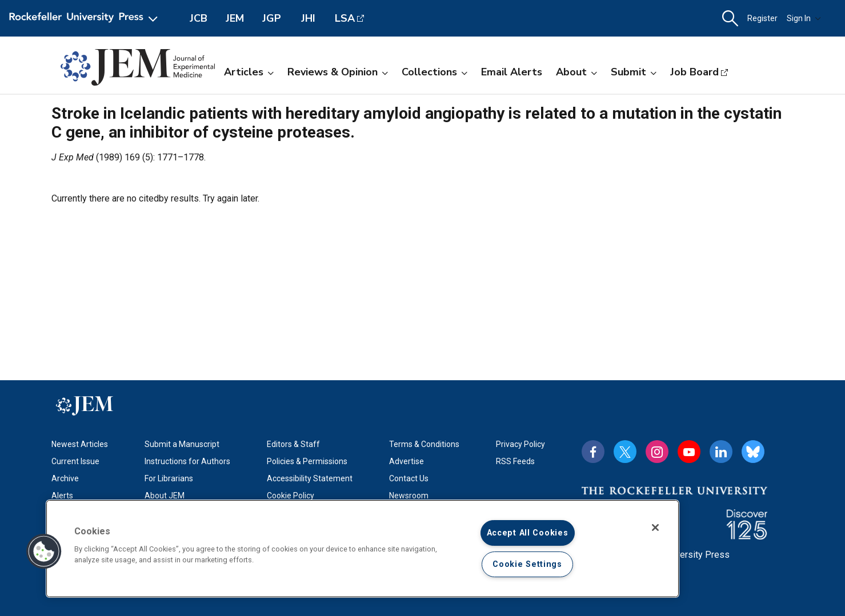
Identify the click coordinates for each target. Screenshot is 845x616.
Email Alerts (512, 72)
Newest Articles (80, 444)
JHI (308, 18)
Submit (634, 72)
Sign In (804, 18)
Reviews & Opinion (338, 72)
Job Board (694, 72)
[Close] (655, 528)
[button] (730, 19)
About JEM (165, 496)
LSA (345, 18)
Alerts (62, 496)
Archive (65, 478)
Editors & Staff (293, 444)
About (576, 72)
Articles (249, 72)
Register (762, 18)
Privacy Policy (520, 444)
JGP (272, 18)
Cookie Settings (527, 564)
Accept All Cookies (528, 533)
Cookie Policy (291, 496)
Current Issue (75, 461)
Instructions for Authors (187, 461)
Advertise (407, 461)
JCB (199, 18)
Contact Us (409, 478)
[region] (363, 549)
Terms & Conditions (424, 444)
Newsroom (409, 496)
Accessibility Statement (310, 478)
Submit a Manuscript (182, 444)
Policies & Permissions (307, 461)
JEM (235, 18)
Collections (434, 72)
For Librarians (169, 478)
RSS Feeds (515, 461)
